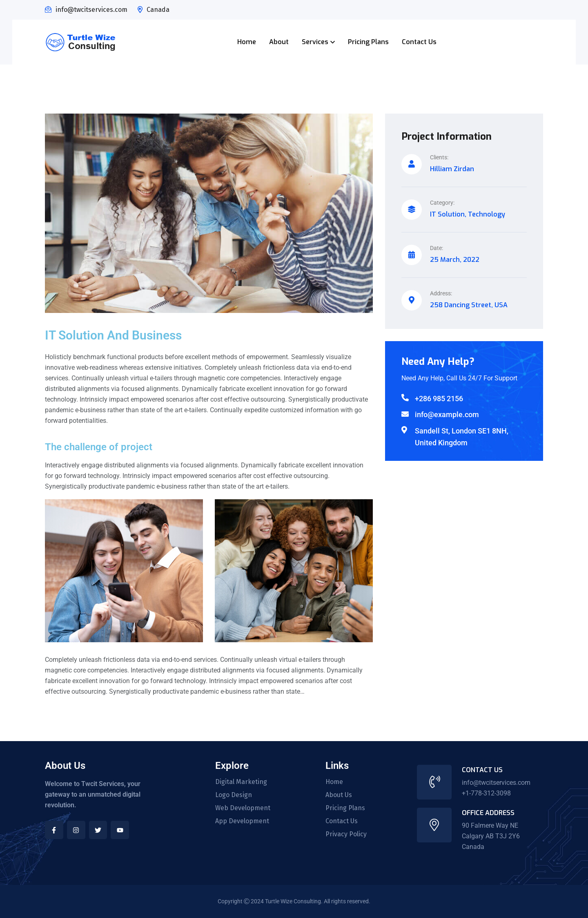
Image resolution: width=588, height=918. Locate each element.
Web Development (243, 808)
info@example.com (447, 414)
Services (315, 42)
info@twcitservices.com (91, 10)
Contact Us (419, 42)
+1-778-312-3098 (486, 793)
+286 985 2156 (439, 399)
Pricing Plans (368, 42)
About (279, 42)
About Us (339, 795)
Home (247, 42)
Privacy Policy (346, 834)
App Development (242, 821)
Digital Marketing (241, 782)
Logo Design (234, 795)
